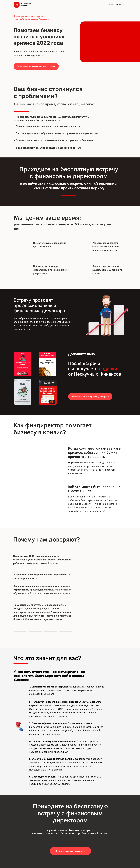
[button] (36, 66)
